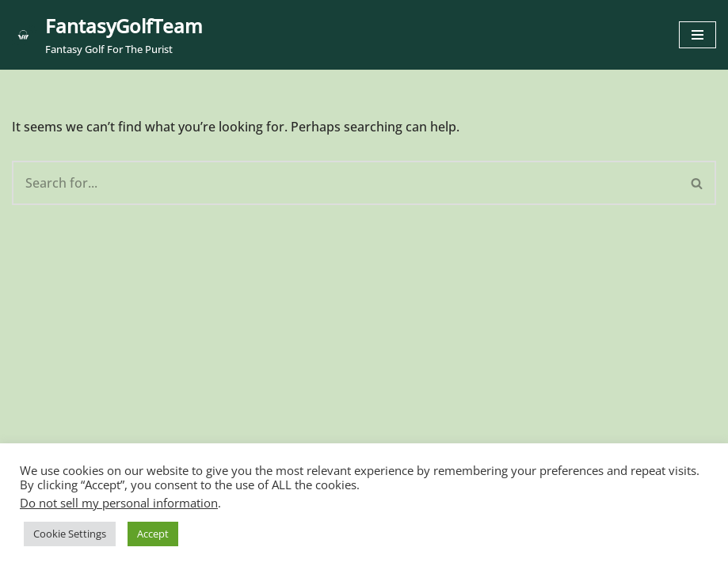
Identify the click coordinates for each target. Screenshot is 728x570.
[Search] (345, 183)
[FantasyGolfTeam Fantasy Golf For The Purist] (107, 35)
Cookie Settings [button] (70, 534)
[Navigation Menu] (698, 35)
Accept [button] (153, 534)
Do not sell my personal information (119, 503)
